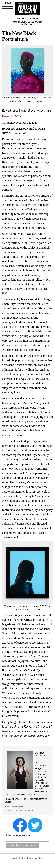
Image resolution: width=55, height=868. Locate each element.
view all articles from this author (19, 811)
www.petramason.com (15, 806)
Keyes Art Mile (11, 116)
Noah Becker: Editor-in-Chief (27, 858)
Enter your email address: (18, 835)
